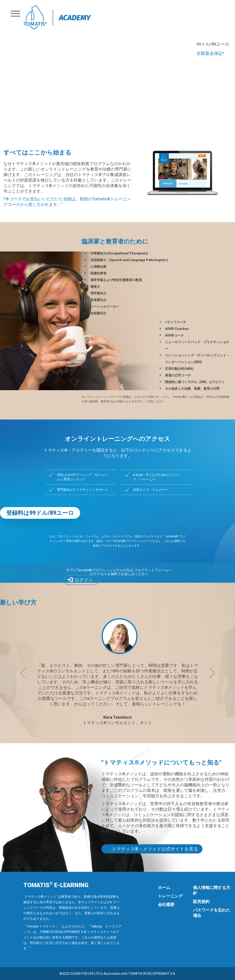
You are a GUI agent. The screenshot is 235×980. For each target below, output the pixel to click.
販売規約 (201, 901)
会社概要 (166, 904)
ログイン (84, 580)
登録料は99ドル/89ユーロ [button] (40, 513)
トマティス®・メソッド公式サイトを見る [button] (155, 849)
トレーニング (170, 896)
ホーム (164, 888)
